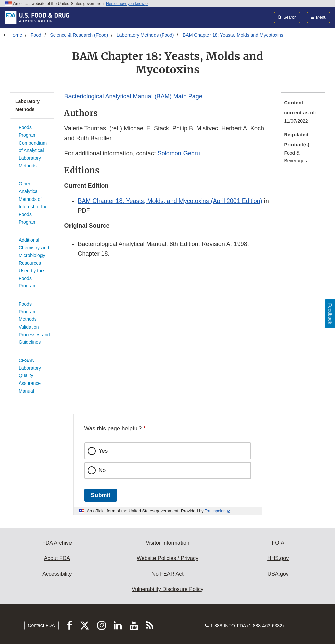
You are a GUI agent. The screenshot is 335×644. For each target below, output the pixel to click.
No (102, 470)
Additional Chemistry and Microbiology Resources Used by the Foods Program (34, 263)
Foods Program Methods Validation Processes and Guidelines (34, 323)
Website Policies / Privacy (167, 558)
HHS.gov (278, 558)
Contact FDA (41, 625)
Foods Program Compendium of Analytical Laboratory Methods (33, 146)
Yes (103, 451)
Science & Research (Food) (79, 35)
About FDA (57, 558)
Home (16, 35)
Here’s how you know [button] (127, 4)
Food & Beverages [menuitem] (295, 157)
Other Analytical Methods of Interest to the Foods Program (33, 203)
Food (36, 35)
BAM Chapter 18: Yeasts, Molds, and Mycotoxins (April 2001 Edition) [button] (170, 201)
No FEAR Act (167, 574)
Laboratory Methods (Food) (145, 35)
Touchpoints (216, 511)
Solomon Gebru (179, 153)
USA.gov (278, 574)
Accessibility (57, 574)
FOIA (278, 543)
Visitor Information (167, 543)
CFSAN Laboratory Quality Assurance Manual (30, 376)
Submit (101, 495)
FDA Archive (57, 543)
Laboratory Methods (27, 105)
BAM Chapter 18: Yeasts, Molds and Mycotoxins (233, 35)
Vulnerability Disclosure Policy (167, 589)
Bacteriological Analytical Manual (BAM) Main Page (133, 96)
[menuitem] (303, 114)
